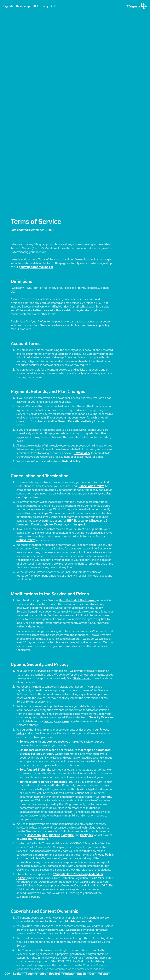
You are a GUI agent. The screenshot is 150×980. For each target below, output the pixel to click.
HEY (36, 6)
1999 (7, 974)
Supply (82, 974)
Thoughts (31, 974)
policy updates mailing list (36, 267)
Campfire (60, 524)
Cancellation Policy (81, 421)
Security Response (56, 721)
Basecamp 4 (82, 521)
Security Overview (101, 717)
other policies (31, 858)
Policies (103, 974)
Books (17, 974)
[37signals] (136, 6)
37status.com (82, 678)
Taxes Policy (82, 453)
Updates (55, 974)
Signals (8, 6)
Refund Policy (71, 461)
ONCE (55, 6)
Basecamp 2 (99, 521)
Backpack (79, 524)
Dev (92, 974)
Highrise (47, 524)
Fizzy (45, 6)
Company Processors (34, 839)
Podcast (69, 974)
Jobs (43, 974)
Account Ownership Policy (92, 325)
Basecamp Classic (28, 524)
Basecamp (23, 6)
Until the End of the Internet (77, 600)
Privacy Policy (104, 855)
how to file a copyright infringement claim (66, 921)
